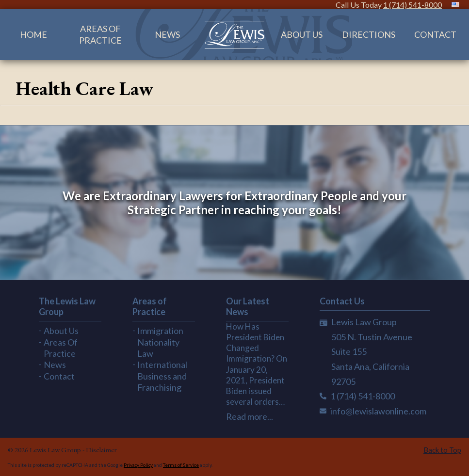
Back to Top (442, 450)
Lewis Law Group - (58, 450)
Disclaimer (101, 450)
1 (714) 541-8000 (412, 5)
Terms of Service (181, 465)
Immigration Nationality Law (160, 342)
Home (33, 34)
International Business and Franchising (162, 376)
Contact (435, 34)
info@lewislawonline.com (378, 411)
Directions (369, 34)
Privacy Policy (138, 465)
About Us (302, 34)
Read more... (250, 416)
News (167, 34)
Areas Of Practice (100, 34)
